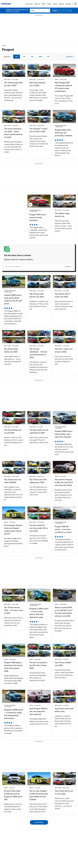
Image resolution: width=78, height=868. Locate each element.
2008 (40, 57)
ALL (17, 57)
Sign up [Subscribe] (68, 266)
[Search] (75, 4)
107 (24, 57)
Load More (39, 822)
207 (48, 57)
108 (32, 57)
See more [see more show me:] (69, 57)
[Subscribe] (38, 266)
